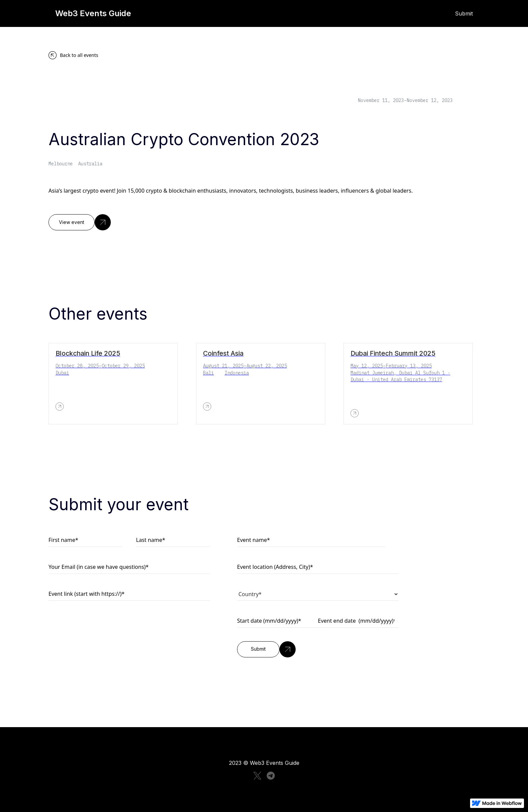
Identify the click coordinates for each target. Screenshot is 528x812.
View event (72, 222)
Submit (464, 13)
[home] (163, 13)
